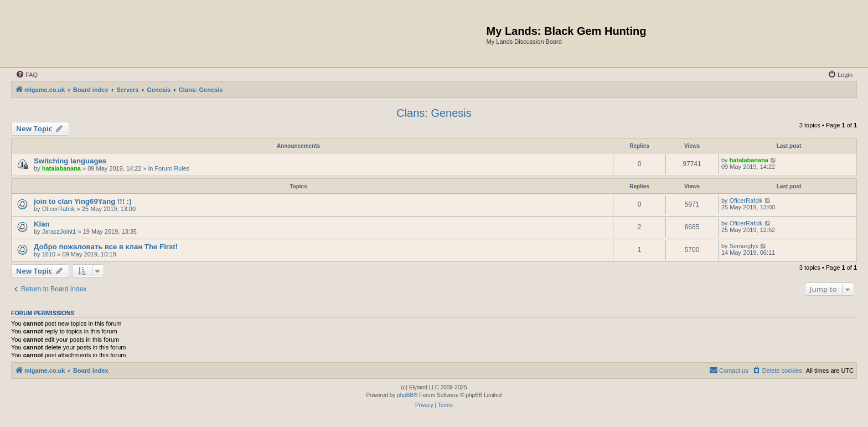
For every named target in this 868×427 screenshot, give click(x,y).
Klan (42, 224)
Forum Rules (172, 168)
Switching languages (70, 161)
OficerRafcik (59, 209)
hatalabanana (61, 168)
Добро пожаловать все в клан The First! (106, 247)
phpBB (405, 395)
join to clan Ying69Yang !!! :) (83, 201)
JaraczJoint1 (59, 231)
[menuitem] (27, 75)
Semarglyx (744, 246)
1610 (49, 254)
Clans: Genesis (434, 113)
